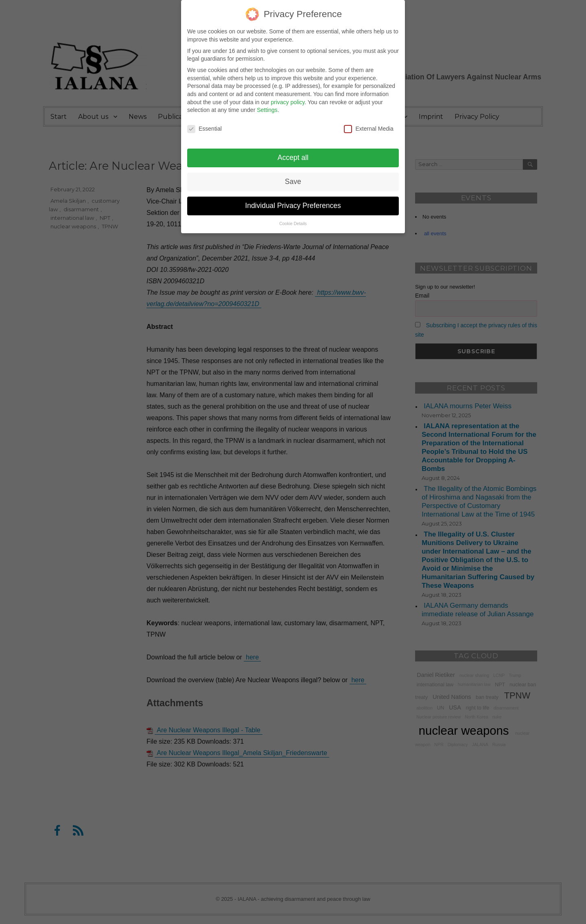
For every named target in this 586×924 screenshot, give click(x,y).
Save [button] (293, 177)
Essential (204, 124)
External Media (368, 124)
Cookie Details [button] (293, 219)
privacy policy (288, 97)
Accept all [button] (293, 153)
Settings (267, 105)
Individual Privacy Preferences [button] (293, 201)
